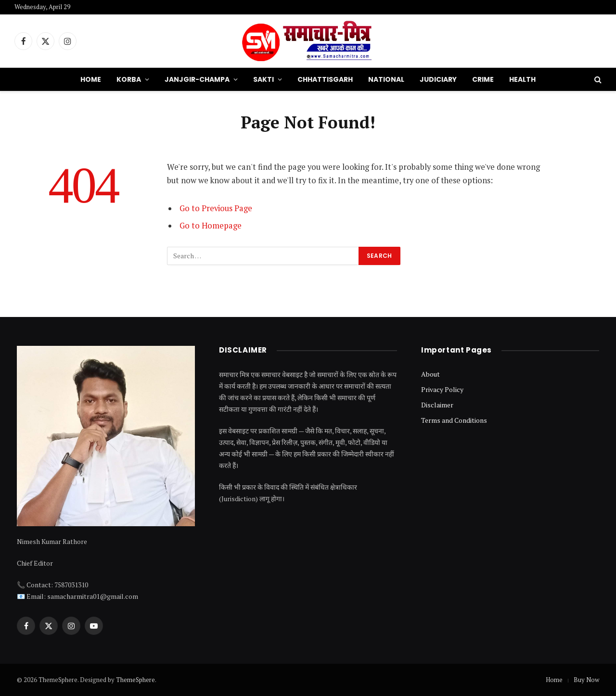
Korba (129, 79)
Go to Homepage (211, 226)
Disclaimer (437, 405)
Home (91, 79)
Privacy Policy (442, 389)
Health (522, 79)
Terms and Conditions (454, 420)
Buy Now (586, 680)
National (386, 79)
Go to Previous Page (216, 208)
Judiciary (438, 79)
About (430, 374)
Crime (483, 79)
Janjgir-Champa (197, 79)
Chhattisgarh (325, 79)
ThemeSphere (135, 680)
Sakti (263, 79)
